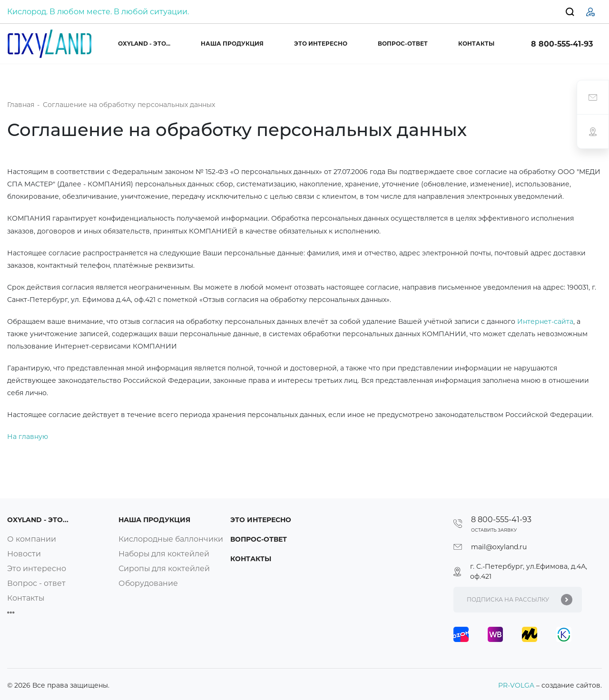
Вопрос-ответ (403, 44)
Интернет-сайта (545, 321)
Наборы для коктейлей (164, 554)
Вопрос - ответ (36, 583)
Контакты (476, 44)
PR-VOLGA (517, 685)
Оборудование (148, 583)
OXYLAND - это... (144, 44)
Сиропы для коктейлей (164, 569)
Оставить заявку (494, 530)
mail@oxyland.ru (499, 547)
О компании (32, 539)
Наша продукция (232, 44)
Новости (24, 554)
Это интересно (321, 44)
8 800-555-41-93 (562, 44)
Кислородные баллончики (171, 539)
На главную (28, 437)
